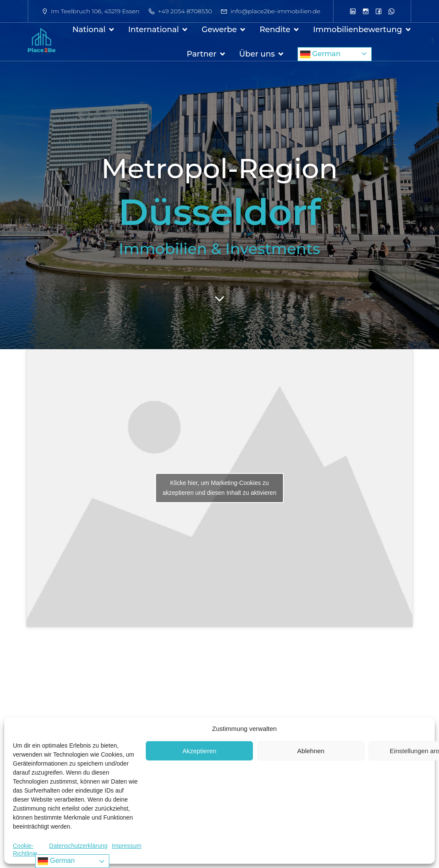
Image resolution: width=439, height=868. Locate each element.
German (320, 54)
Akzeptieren (199, 751)
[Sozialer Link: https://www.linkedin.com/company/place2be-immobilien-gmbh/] (353, 11)
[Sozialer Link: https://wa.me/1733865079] (391, 11)
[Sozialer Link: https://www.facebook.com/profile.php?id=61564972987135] (379, 11)
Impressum (127, 846)
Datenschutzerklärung (78, 846)
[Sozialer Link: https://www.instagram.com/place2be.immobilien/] (366, 11)
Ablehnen (311, 751)
